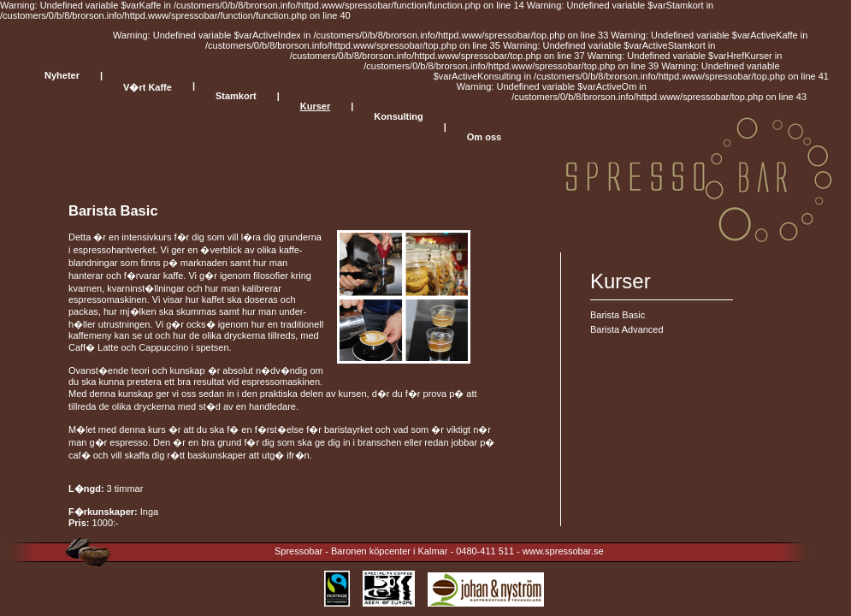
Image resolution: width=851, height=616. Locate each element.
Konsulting (398, 116)
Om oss (484, 137)
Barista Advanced (627, 329)
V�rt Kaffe (148, 87)
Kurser (315, 106)
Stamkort (236, 96)
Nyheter (62, 75)
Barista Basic (618, 315)
